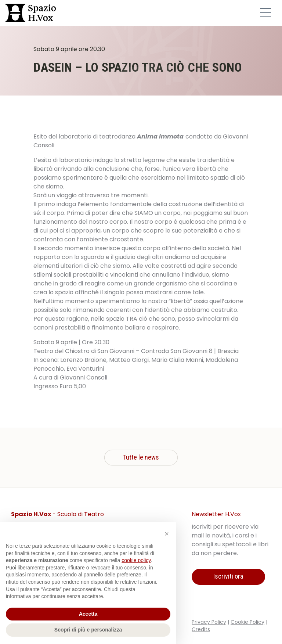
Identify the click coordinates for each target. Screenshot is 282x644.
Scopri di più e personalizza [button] (88, 630)
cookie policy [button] (136, 560)
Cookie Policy (247, 622)
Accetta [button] (88, 614)
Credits (201, 629)
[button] (167, 534)
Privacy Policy (209, 622)
